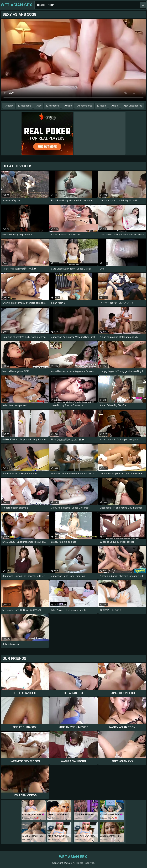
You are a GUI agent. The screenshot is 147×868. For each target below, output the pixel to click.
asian (10, 106)
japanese (26, 106)
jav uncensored (134, 106)
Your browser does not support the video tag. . (73, 60)
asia (116, 106)
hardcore (54, 106)
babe (69, 106)
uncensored (86, 106)
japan (103, 106)
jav (40, 106)
